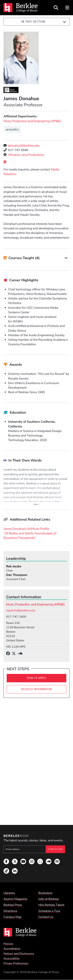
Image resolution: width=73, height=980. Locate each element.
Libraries (9, 893)
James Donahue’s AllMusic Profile (26, 529)
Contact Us (46, 917)
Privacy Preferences (16, 963)
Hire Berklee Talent (51, 905)
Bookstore (45, 893)
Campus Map (12, 917)
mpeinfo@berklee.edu (21, 610)
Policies (8, 944)
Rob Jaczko (14, 566)
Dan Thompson (17, 575)
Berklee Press (13, 905)
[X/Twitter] (15, 654)
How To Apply (36, 678)
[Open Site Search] (56, 8)
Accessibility (12, 958)
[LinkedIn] (6, 162)
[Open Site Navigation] (67, 8)
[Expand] (64, 22)
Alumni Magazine (15, 899)
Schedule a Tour (49, 911)
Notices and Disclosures (19, 954)
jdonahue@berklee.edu (24, 145)
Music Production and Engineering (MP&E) (32, 121)
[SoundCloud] (21, 654)
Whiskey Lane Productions (26, 155)
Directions (10, 911)
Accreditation (12, 949)
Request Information (36, 689)
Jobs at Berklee (49, 899)
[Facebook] (9, 654)
